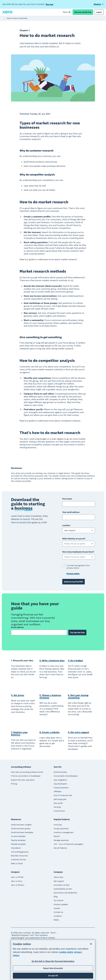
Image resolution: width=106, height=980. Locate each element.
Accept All (53, 976)
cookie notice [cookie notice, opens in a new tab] (66, 952)
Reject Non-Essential (53, 968)
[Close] (91, 944)
